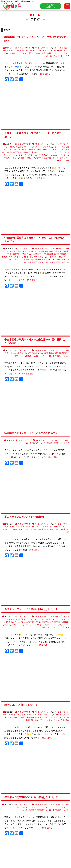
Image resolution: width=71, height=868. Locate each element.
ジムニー (49, 50)
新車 (23, 260)
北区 (29, 53)
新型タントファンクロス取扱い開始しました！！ (31, 609)
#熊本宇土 (34, 50)
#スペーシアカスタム (44, 147)
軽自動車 (65, 262)
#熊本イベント (23, 50)
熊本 (33, 53)
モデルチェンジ (48, 155)
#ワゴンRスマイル (33, 251)
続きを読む (45, 74)
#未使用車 (32, 150)
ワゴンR (23, 158)
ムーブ (38, 155)
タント (11, 155)
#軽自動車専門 (13, 152)
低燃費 (50, 443)
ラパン (57, 440)
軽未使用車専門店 (53, 262)
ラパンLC (65, 440)
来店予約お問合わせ (51, 6)
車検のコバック (56, 56)
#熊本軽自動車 (50, 254)
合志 (63, 627)
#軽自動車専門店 (26, 152)
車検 (67, 160)
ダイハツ (63, 152)
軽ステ (66, 56)
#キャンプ (57, 144)
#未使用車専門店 (44, 150)
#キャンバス (47, 48)
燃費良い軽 (58, 443)
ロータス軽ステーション (16, 53)
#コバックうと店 (60, 48)
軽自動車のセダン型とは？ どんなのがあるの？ (31, 433)
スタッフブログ (24, 48)
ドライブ (33, 257)
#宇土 (51, 251)
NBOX (42, 50)
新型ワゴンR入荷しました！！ (21, 705)
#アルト (38, 48)
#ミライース (58, 147)
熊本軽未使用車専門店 (30, 262)
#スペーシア (29, 147)
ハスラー (30, 155)
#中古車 (18, 150)
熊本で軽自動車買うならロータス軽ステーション (49, 810)
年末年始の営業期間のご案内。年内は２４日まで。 (32, 797)
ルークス (59, 155)
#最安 (24, 150)
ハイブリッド (20, 155)
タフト (19, 257)
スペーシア (58, 50)
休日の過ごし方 (49, 627)
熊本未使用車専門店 (22, 529)
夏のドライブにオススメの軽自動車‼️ (24, 517)
